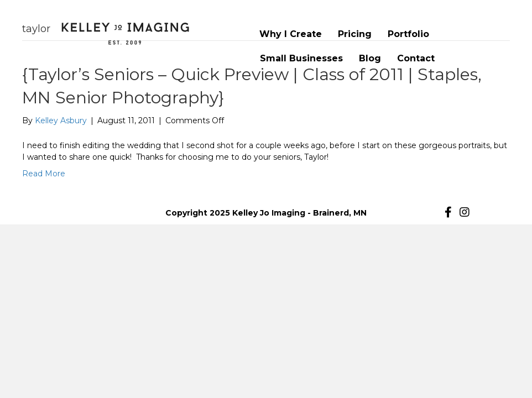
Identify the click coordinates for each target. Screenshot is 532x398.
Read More (44, 174)
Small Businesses (301, 58)
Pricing (355, 34)
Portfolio (408, 34)
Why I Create (291, 34)
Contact (416, 58)
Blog (370, 58)
